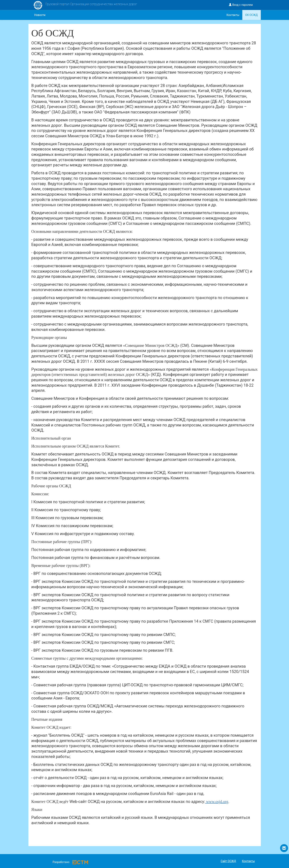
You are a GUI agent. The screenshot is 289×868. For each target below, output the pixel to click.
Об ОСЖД (252, 15)
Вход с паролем (241, 5)
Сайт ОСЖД (228, 861)
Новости (40, 15)
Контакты (233, 15)
